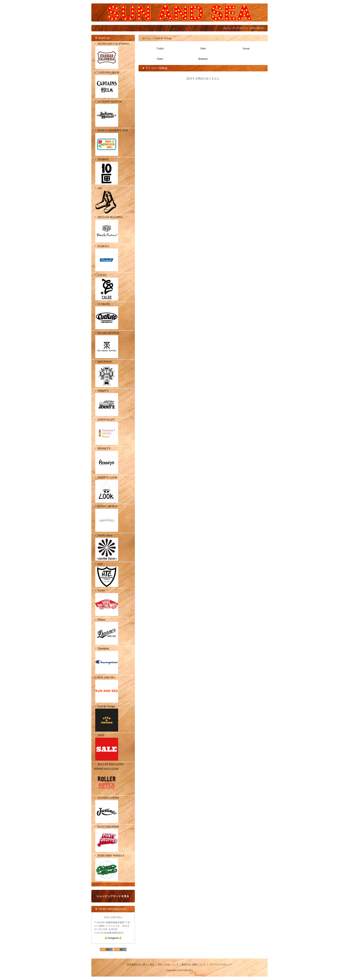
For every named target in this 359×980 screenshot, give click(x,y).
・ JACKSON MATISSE (113, 114)
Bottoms (203, 59)
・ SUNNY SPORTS (113, 519)
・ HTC (113, 575)
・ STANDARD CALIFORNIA (113, 56)
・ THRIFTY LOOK (113, 490)
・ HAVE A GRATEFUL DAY (113, 143)
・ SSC (113, 201)
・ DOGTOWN (113, 374)
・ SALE (113, 748)
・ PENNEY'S (113, 461)
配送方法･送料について (194, 965)
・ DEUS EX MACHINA (113, 229)
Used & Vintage (163, 38)
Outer (160, 59)
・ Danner (113, 632)
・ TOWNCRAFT (113, 432)
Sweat (246, 49)
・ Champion (113, 661)
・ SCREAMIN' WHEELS (113, 868)
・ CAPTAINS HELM (113, 85)
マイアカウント (240, 28)
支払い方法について (168, 965)
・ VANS (113, 603)
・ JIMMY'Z (113, 403)
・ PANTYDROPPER (113, 839)
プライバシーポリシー (221, 965)
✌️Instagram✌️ (113, 938)
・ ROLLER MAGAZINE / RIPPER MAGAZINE (113, 779)
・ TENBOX (113, 172)
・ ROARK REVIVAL (113, 345)
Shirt (203, 49)
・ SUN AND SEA (113, 690)
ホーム (227, 28)
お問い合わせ (257, 28)
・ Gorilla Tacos (113, 548)
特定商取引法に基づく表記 (141, 965)
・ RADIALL (113, 259)
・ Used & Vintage (113, 719)
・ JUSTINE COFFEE (113, 810)
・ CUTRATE (113, 316)
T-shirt (160, 49)
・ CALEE (113, 287)
